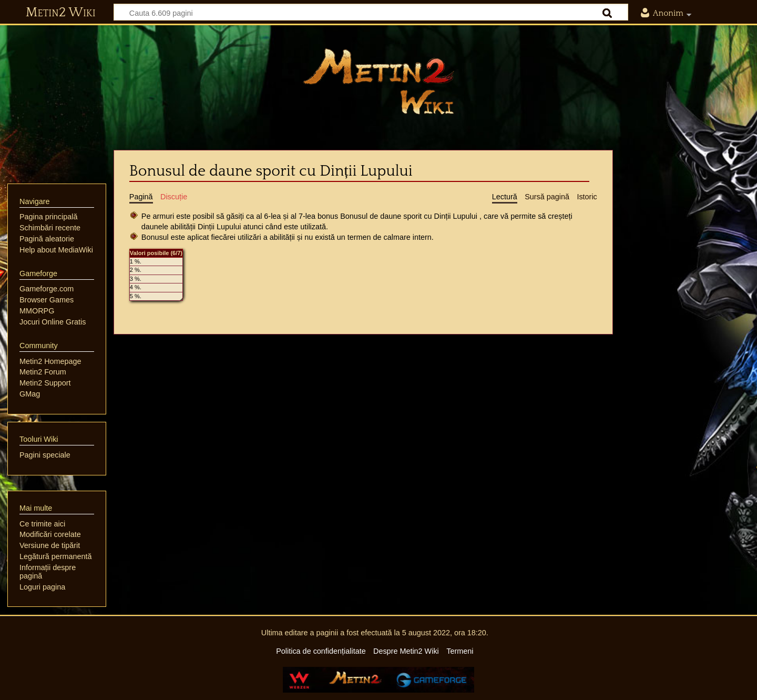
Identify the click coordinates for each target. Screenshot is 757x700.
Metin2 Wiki (61, 13)
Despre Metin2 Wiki (406, 651)
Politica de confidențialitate (321, 651)
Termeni (460, 651)
